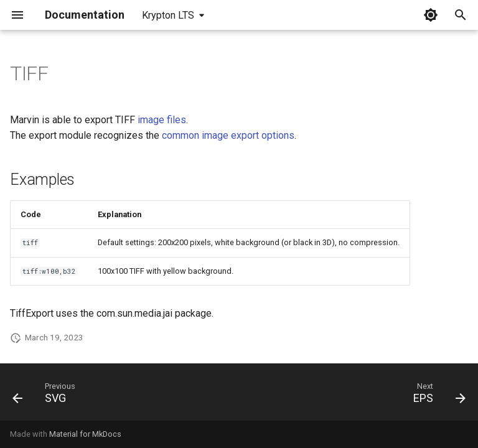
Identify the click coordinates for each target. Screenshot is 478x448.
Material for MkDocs (85, 434)
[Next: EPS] (437, 396)
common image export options (228, 135)
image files (162, 120)
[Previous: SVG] (47, 396)
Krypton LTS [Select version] (168, 15)
